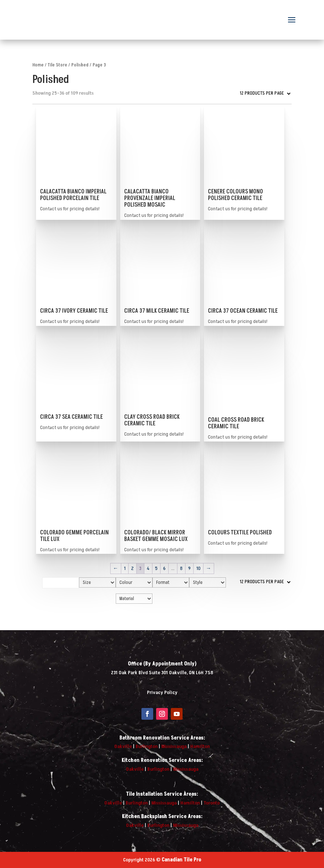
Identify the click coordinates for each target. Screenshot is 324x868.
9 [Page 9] (189, 568)
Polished (80, 65)
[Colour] (134, 582)
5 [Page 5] (156, 568)
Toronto (212, 803)
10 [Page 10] (198, 568)
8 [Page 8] (181, 568)
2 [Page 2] (132, 568)
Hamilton (200, 746)
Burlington (147, 746)
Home (38, 65)
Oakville (123, 746)
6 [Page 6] (164, 568)
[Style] (208, 582)
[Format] (171, 582)
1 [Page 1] (125, 568)
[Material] (134, 599)
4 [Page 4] (148, 568)
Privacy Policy (162, 692)
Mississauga (174, 746)
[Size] (97, 582)
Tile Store (57, 65)
